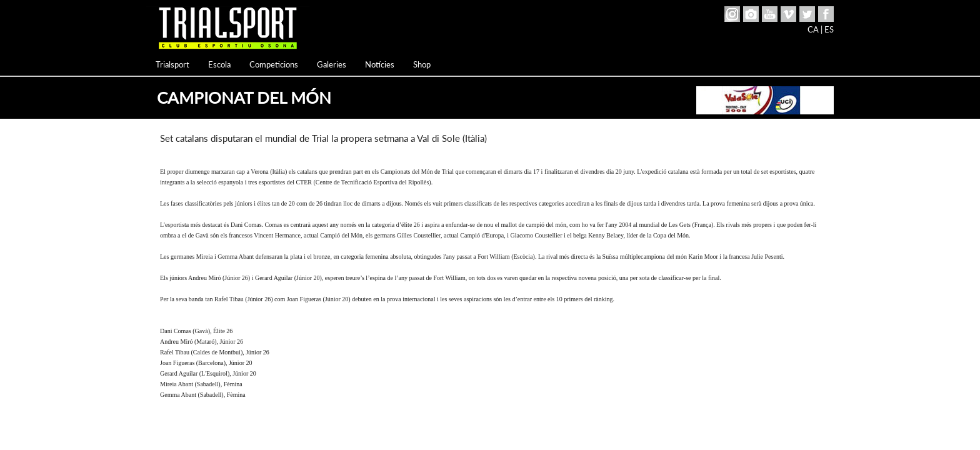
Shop (422, 64)
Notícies (380, 64)
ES (829, 29)
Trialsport (172, 64)
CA (813, 29)
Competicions (274, 64)
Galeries (332, 64)
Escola (219, 64)
